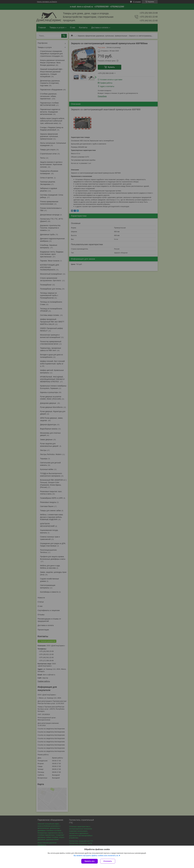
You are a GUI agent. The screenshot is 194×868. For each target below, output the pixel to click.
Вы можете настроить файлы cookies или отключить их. (96, 856)
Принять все (90, 861)
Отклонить (108, 861)
